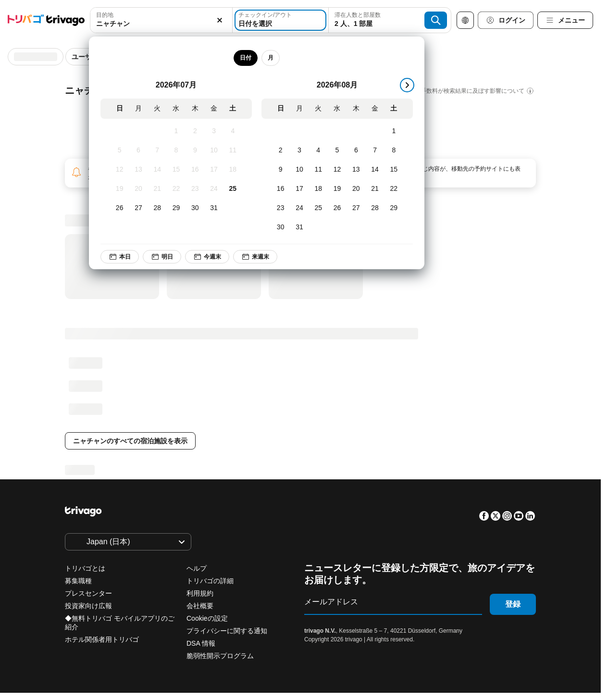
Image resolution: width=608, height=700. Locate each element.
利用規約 (200, 593)
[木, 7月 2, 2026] (195, 131)
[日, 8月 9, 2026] (280, 170)
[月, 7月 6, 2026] (138, 150)
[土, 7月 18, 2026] (233, 170)
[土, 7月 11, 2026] (233, 150)
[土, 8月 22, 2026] (394, 189)
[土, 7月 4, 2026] (233, 131)
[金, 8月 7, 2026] (375, 150)
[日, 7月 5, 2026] (119, 150)
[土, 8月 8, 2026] (394, 150)
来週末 (255, 257)
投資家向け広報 (88, 606)
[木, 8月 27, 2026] (356, 208)
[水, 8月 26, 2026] (337, 208)
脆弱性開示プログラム (220, 656)
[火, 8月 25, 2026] (318, 208)
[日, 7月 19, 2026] (119, 189)
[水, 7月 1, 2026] (176, 131)
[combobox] (161, 20)
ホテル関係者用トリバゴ (102, 639)
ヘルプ (197, 568)
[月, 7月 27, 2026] (138, 208)
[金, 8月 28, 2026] (375, 208)
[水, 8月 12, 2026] (337, 170)
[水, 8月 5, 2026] (337, 150)
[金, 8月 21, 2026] (375, 189)
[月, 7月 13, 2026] (138, 170)
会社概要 (200, 606)
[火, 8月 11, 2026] (318, 170)
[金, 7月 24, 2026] (214, 189)
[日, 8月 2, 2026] (280, 150)
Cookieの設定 (208, 618)
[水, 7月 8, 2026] (176, 150)
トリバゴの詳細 (210, 581)
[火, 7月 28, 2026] (157, 208)
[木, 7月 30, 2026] (195, 208)
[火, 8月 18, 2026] (318, 189)
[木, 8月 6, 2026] (356, 150)
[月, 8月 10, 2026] (299, 170)
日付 (246, 58)
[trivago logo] (46, 20)
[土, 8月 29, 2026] (394, 208)
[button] (161, 20)
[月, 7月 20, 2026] (138, 189)
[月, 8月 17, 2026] (299, 189)
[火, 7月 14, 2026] (157, 170)
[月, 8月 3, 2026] (299, 150)
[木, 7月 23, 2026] (195, 189)
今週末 (207, 257)
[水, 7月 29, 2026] (176, 208)
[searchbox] (161, 24)
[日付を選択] (280, 20)
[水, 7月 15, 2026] (176, 170)
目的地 (105, 15)
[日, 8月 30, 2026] (280, 227)
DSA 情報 (201, 643)
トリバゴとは (85, 568)
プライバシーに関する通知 (227, 631)
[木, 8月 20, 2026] (356, 189)
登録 (513, 604)
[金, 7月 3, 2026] (214, 131)
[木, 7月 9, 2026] (195, 150)
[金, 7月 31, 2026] (214, 208)
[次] (407, 85)
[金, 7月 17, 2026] (214, 170)
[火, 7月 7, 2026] (157, 150)
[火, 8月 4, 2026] (318, 150)
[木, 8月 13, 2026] (356, 170)
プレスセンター (88, 593)
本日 (120, 257)
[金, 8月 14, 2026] (375, 170)
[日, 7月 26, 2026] (119, 208)
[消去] (220, 20)
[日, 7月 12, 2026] (119, 170)
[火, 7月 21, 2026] (157, 189)
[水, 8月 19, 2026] (337, 189)
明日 (162, 257)
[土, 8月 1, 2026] (394, 131)
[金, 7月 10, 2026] (214, 150)
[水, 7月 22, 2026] (176, 189)
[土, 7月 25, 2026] (233, 189)
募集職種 (78, 581)
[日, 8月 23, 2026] (280, 208)
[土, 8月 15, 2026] (394, 170)
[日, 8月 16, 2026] (280, 189)
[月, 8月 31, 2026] (299, 227)
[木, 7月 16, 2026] (195, 170)
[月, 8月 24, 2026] (299, 208)
